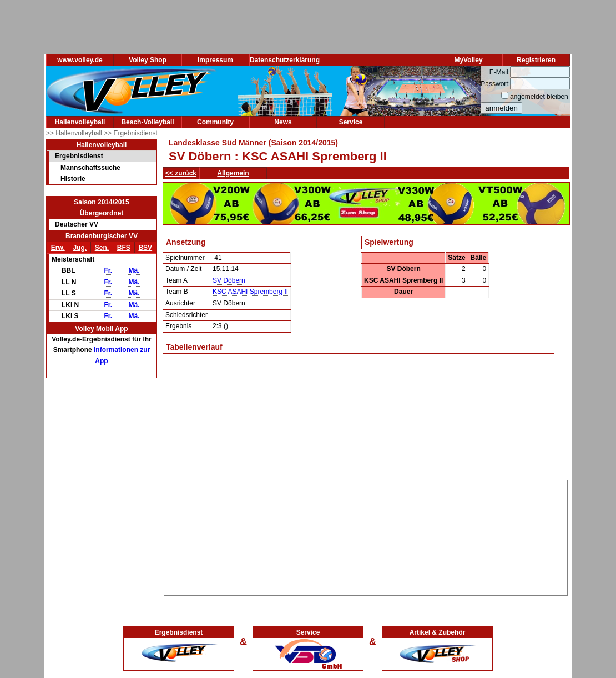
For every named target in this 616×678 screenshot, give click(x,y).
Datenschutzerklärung (285, 60)
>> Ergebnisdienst (131, 133)
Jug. (80, 248)
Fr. (108, 270)
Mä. (134, 270)
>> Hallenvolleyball (75, 133)
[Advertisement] (366, 536)
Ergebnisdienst (79, 156)
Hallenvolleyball (80, 122)
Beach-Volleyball (147, 122)
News (283, 122)
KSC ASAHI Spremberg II (250, 292)
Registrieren (536, 60)
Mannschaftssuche (90, 168)
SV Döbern (229, 280)
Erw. (58, 248)
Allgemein (233, 173)
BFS (124, 248)
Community (215, 122)
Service (351, 122)
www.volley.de (80, 60)
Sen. (102, 248)
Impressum (215, 60)
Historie (73, 179)
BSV (145, 248)
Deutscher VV (77, 224)
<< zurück (181, 173)
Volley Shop (148, 60)
